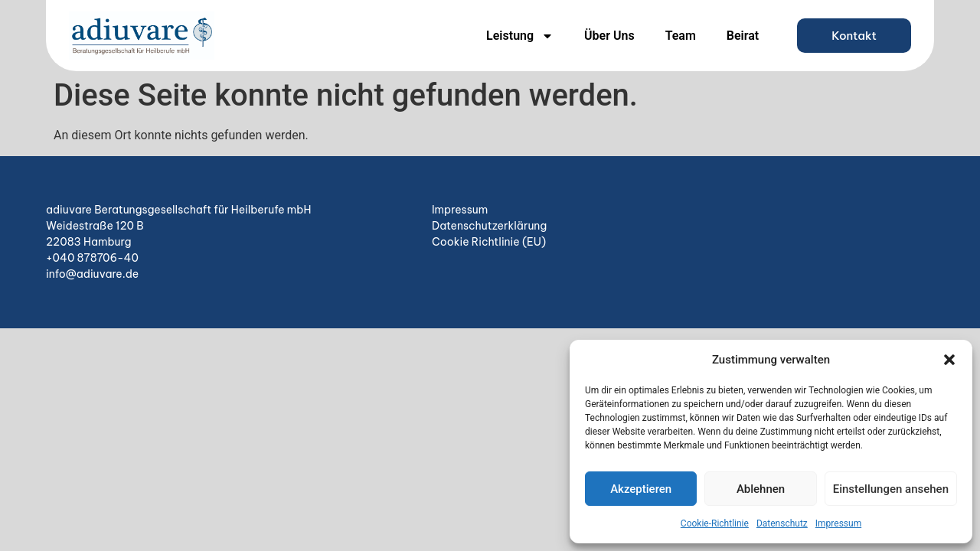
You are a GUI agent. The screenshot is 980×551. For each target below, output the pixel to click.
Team (681, 36)
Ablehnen (761, 489)
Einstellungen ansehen (891, 489)
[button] (949, 360)
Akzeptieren (641, 489)
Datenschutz (782, 523)
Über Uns (609, 36)
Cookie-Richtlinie (715, 523)
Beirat (743, 36)
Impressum (838, 523)
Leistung (520, 36)
